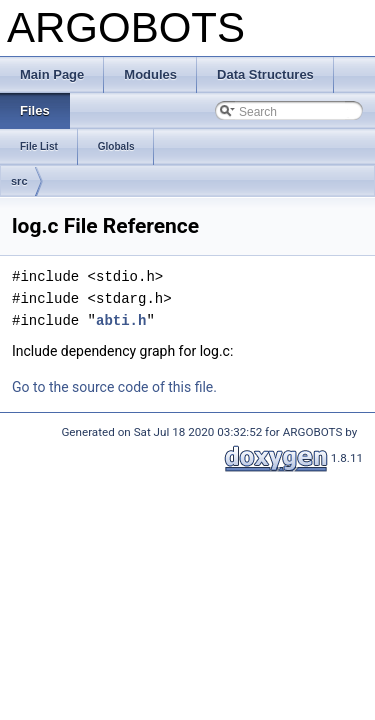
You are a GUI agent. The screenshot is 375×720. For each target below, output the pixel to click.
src (19, 181)
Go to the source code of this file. (114, 387)
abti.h (121, 320)
